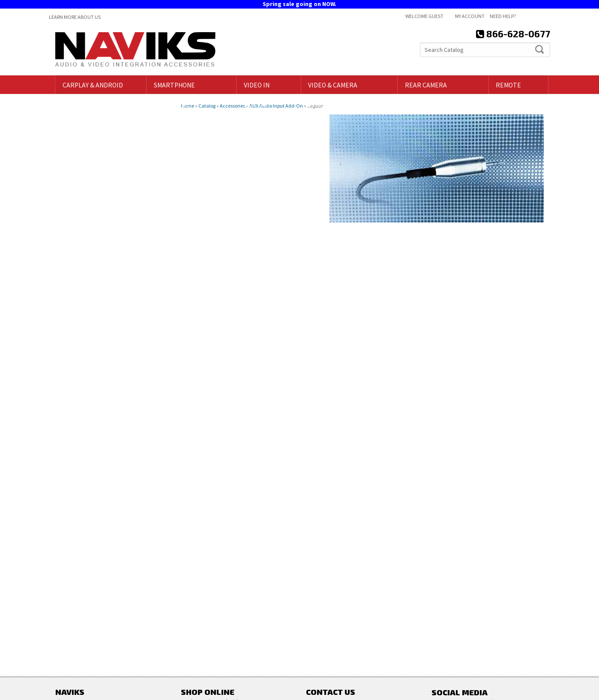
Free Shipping (93, 407)
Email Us (86, 490)
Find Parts (76, 163)
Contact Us (320, 622)
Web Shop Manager (526, 690)
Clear (111, 163)
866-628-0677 (92, 509)
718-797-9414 (99, 452)
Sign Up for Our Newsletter (490, 598)
